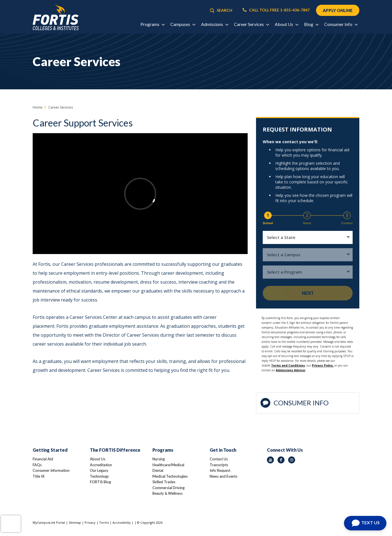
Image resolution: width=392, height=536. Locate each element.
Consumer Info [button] (341, 24)
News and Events (224, 476)
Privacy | (92, 522)
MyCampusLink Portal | (51, 522)
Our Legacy (99, 470)
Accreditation (101, 465)
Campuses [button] (183, 24)
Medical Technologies (170, 476)
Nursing (159, 459)
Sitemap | (77, 522)
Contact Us (219, 459)
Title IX (39, 476)
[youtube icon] (270, 460)
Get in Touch (223, 450)
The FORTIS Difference (115, 450)
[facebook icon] (281, 460)
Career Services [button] (251, 24)
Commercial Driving (168, 488)
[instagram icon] (292, 460)
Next (308, 293)
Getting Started (50, 450)
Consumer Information (51, 470)
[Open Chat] (365, 523)
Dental (158, 470)
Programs (163, 450)
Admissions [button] (215, 24)
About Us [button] (286, 24)
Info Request (220, 470)
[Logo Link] (56, 17)
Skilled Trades (164, 482)
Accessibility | (123, 522)
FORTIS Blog (100, 482)
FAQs (37, 465)
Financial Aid (43, 459)
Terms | (106, 522)
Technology (99, 476)
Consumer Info (295, 403)
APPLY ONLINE (338, 10)
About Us (98, 459)
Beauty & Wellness (168, 493)
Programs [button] (152, 24)
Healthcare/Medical (168, 465)
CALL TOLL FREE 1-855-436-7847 (276, 10)
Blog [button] (311, 24)
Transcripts (219, 465)
